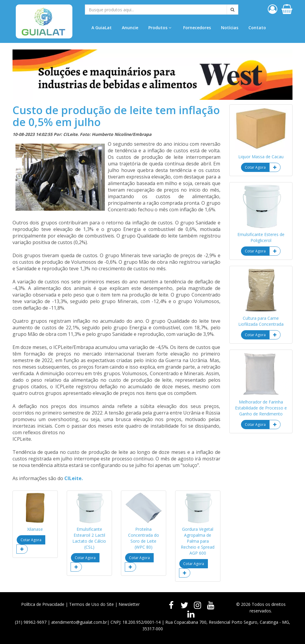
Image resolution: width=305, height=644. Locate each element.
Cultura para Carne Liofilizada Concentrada (261, 321)
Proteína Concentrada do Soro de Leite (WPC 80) (144, 538)
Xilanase (35, 529)
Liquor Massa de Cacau (261, 157)
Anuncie (130, 28)
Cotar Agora (31, 540)
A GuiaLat (102, 28)
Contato (257, 28)
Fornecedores (197, 28)
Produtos (160, 28)
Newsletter (129, 604)
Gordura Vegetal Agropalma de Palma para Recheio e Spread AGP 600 (198, 541)
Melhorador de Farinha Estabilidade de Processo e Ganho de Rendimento (261, 408)
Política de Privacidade (43, 604)
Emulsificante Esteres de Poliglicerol (261, 237)
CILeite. (74, 478)
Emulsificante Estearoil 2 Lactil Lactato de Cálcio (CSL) (89, 538)
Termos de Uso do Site (91, 604)
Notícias (230, 28)
